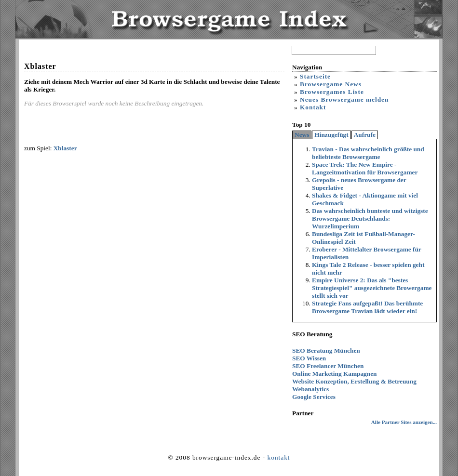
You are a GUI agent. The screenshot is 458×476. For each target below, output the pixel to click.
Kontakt (313, 107)
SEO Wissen (309, 358)
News (302, 135)
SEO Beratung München (326, 350)
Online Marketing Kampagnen (335, 374)
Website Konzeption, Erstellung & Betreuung (354, 381)
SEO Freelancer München (328, 366)
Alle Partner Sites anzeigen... (404, 422)
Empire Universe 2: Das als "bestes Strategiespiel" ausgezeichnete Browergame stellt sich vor (372, 288)
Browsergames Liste (332, 92)
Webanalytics (310, 389)
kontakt (279, 457)
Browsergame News (331, 84)
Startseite (315, 76)
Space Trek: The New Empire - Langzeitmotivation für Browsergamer (365, 168)
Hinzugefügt (331, 135)
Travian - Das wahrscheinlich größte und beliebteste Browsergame (368, 153)
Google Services (314, 397)
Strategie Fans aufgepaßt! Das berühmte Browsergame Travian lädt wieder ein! (367, 307)
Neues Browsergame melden (344, 99)
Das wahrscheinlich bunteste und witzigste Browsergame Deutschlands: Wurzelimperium (370, 218)
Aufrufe (365, 135)
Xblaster (65, 148)
